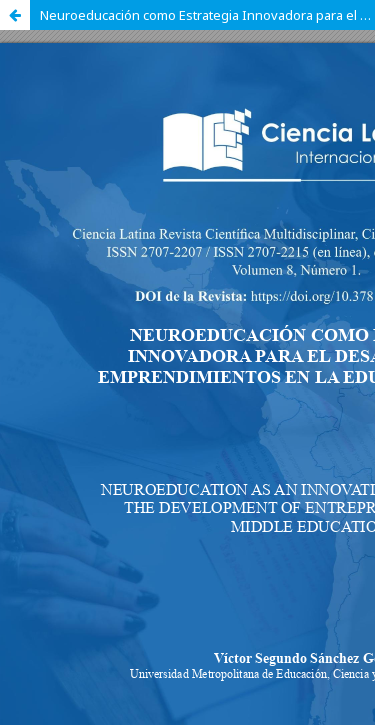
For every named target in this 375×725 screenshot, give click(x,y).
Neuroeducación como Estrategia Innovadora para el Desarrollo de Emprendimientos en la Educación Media (207, 15)
